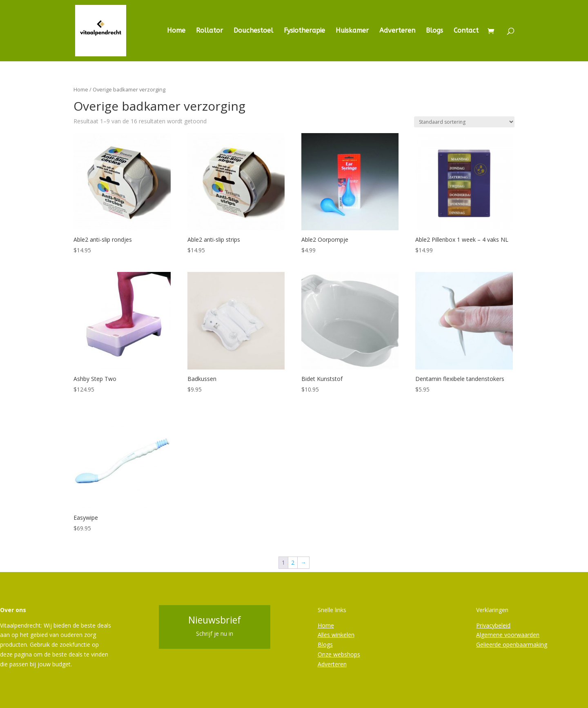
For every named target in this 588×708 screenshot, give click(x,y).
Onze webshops (339, 654)
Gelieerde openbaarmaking (512, 645)
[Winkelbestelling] (464, 122)
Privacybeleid (493, 625)
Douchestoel (253, 31)
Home (176, 31)
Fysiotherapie (304, 31)
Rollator (209, 31)
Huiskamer (352, 31)
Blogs (434, 31)
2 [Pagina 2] (293, 562)
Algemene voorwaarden (508, 635)
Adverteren (397, 31)
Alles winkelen (336, 635)
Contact (466, 31)
